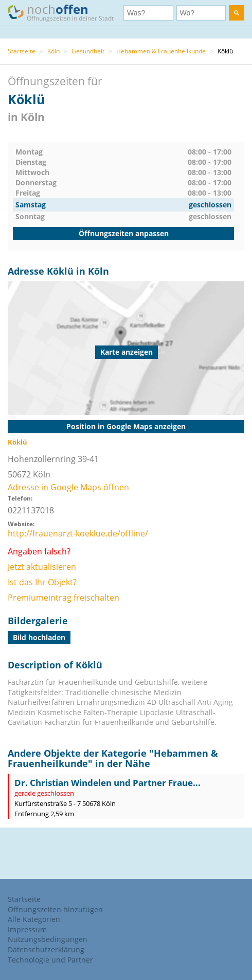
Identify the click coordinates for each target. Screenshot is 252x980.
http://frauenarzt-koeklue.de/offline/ (78, 533)
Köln (53, 51)
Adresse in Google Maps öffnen (68, 487)
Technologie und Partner (50, 960)
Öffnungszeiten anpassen (124, 233)
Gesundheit (88, 51)
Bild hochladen (39, 637)
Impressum (27, 929)
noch (66, 12)
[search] (237, 13)
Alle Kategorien (34, 919)
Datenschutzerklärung (46, 949)
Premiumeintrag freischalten (64, 598)
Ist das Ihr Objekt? (42, 582)
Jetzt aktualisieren (42, 567)
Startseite (22, 51)
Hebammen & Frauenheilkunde (161, 51)
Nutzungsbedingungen (48, 939)
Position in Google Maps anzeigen (126, 426)
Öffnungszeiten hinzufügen (55, 909)
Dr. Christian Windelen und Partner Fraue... (107, 783)
